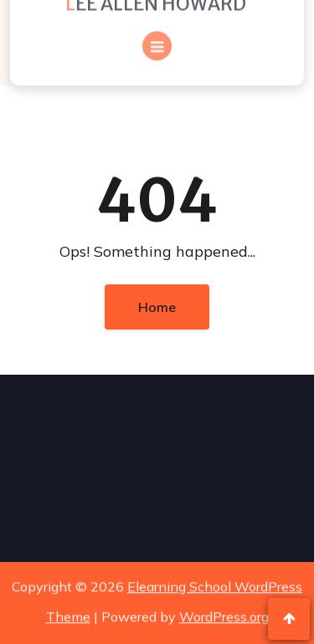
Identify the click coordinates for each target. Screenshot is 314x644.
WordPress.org (224, 616)
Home (157, 307)
